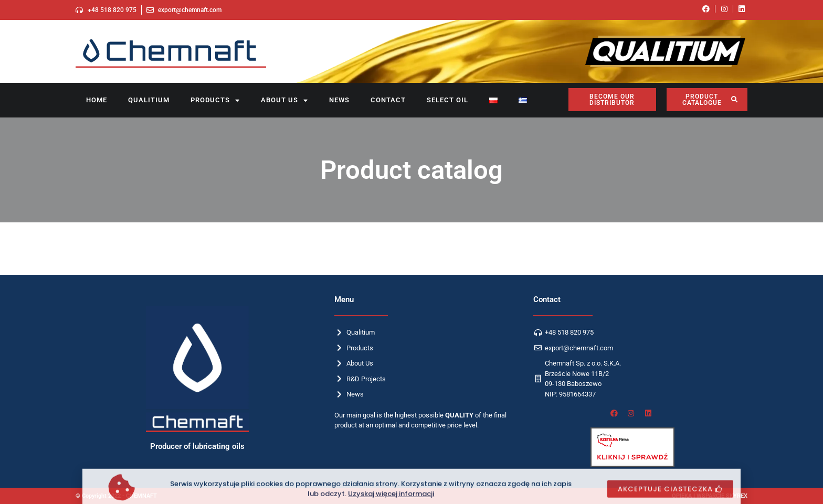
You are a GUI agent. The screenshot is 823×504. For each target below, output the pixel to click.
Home (97, 100)
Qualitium (149, 100)
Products (215, 100)
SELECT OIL (447, 100)
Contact (388, 100)
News (339, 100)
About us (284, 100)
